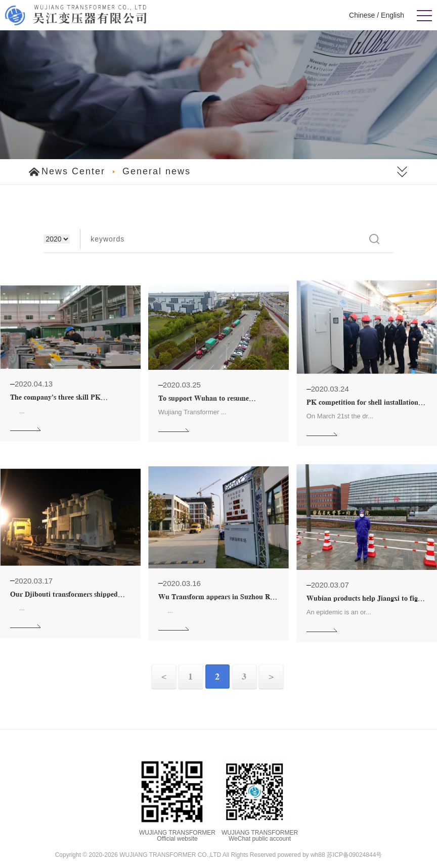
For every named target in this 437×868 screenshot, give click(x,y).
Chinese (362, 15)
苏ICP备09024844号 (354, 855)
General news (157, 171)
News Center (73, 171)
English (392, 15)
